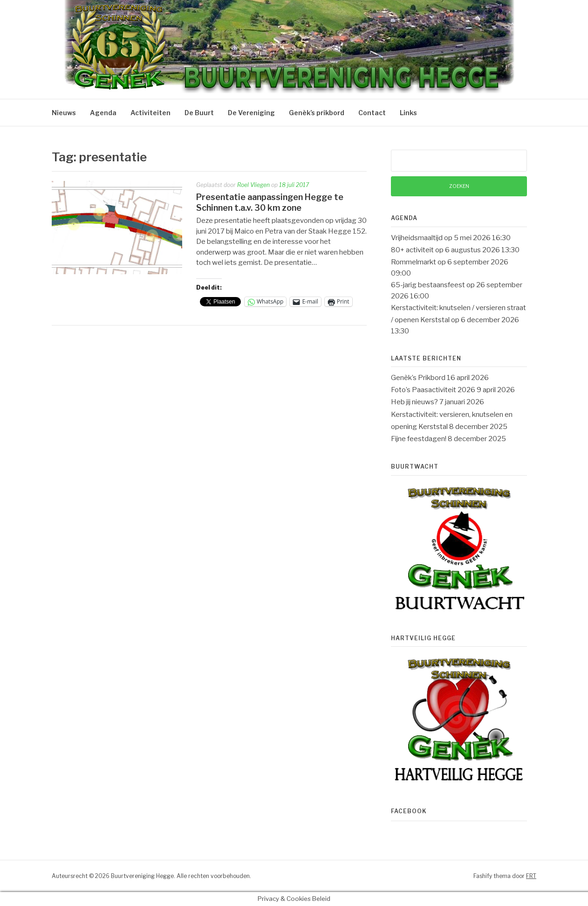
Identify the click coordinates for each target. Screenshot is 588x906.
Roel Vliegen (253, 185)
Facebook (409, 811)
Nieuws (64, 113)
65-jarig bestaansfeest (428, 285)
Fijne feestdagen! (419, 439)
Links (408, 113)
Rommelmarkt (414, 262)
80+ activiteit (412, 250)
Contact (372, 113)
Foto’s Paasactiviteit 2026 (433, 390)
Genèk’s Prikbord (418, 378)
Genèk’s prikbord (317, 113)
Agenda (103, 113)
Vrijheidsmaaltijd (417, 238)
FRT (531, 876)
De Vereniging (251, 113)
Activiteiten (150, 113)
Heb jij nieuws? (414, 402)
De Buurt (199, 113)
